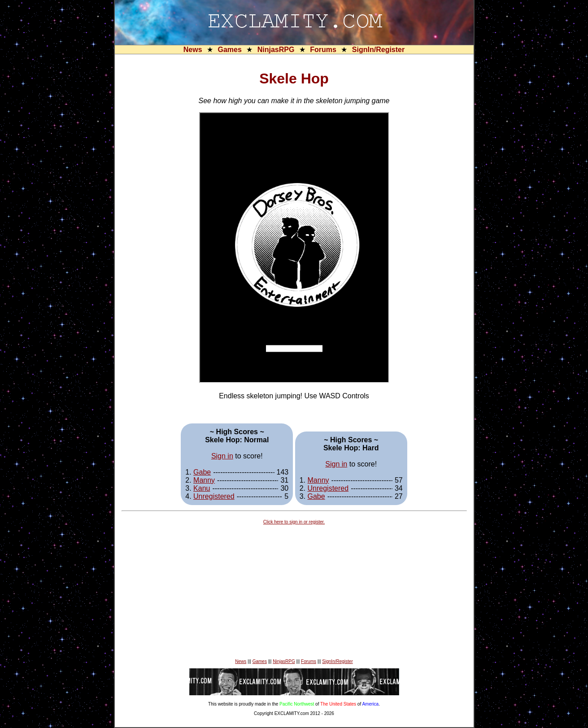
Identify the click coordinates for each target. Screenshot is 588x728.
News (193, 50)
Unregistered (214, 496)
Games (229, 50)
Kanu (202, 488)
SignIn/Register (378, 50)
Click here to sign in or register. (294, 522)
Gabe (202, 472)
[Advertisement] (294, 592)
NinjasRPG (276, 50)
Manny (204, 480)
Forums (323, 50)
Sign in (222, 456)
